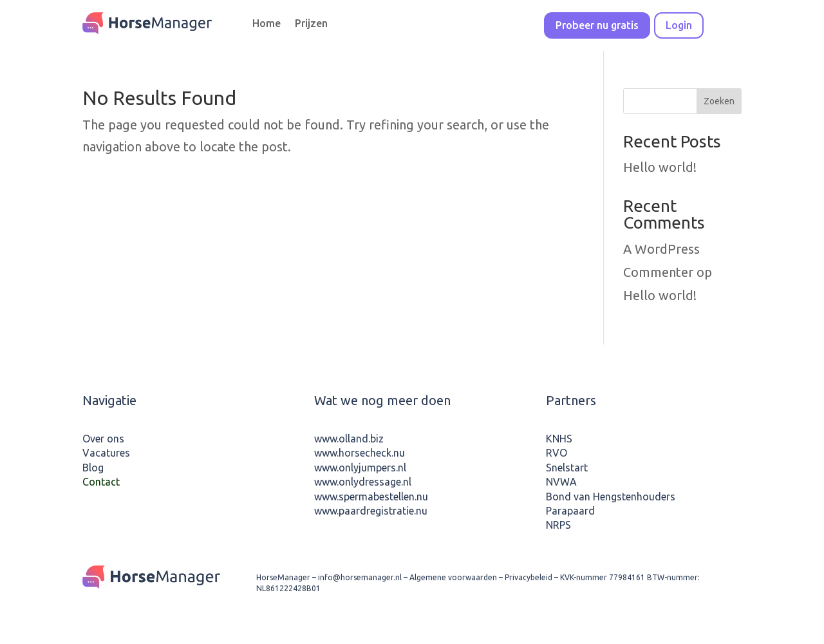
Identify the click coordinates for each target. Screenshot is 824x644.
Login (679, 25)
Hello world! (660, 167)
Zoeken (719, 101)
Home (267, 24)
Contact (101, 482)
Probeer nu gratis (597, 25)
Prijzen (311, 24)
